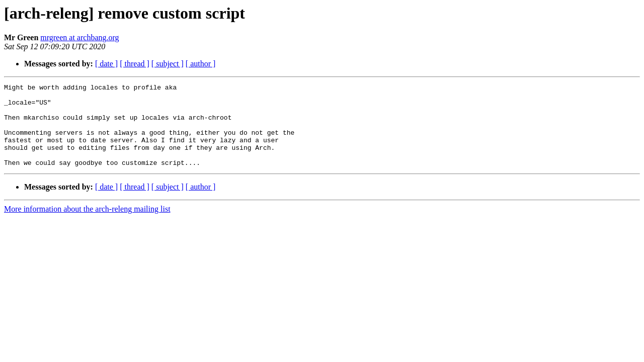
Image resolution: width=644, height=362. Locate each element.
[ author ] (201, 64)
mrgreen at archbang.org (79, 37)
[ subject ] (168, 64)
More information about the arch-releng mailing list (87, 225)
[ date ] (106, 64)
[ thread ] (135, 64)
